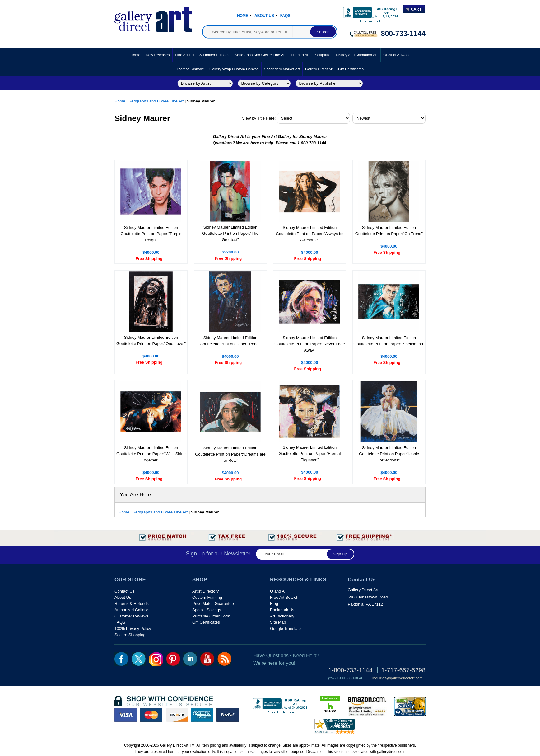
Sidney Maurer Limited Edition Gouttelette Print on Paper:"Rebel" (230, 341)
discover (177, 715)
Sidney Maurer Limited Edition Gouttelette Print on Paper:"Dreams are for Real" (230, 454)
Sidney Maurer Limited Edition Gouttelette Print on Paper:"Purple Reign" (151, 234)
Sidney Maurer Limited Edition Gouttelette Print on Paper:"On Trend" (389, 231)
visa (126, 715)
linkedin (190, 659)
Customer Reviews (131, 616)
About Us (264, 16)
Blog (274, 604)
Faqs (285, 16)
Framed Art (300, 55)
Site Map (278, 622)
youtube (207, 659)
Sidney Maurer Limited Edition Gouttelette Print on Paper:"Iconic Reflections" (389, 454)
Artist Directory (205, 591)
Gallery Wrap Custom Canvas (234, 69)
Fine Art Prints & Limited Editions (202, 55)
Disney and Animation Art (357, 55)
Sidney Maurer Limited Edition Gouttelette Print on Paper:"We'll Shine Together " (151, 454)
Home (243, 16)
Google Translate (285, 628)
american (202, 715)
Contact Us (124, 591)
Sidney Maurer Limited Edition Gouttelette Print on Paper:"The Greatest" (230, 233)
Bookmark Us (282, 610)
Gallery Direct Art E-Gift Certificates (334, 69)
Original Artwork (396, 55)
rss (224, 659)
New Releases (158, 55)
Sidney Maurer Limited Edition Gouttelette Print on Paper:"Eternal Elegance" (310, 454)
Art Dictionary (282, 616)
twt (139, 659)
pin (173, 659)
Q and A (277, 591)
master (151, 715)
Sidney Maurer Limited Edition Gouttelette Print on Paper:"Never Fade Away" (310, 344)
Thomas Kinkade (190, 69)
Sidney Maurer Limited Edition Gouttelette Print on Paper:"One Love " (151, 340)
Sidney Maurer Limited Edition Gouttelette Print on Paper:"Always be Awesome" (310, 234)
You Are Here (135, 495)
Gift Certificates (206, 622)
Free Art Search (284, 597)
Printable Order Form (211, 616)
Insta (156, 659)
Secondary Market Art (282, 69)
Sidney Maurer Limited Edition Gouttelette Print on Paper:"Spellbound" (389, 341)
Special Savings (207, 610)
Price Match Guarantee (213, 604)
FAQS (120, 622)
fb (121, 659)
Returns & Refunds (132, 604)
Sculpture (323, 55)
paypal (228, 715)
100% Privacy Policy (133, 628)
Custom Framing (207, 597)
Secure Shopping (130, 635)
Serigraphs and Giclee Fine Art (260, 55)
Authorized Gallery (131, 610)
